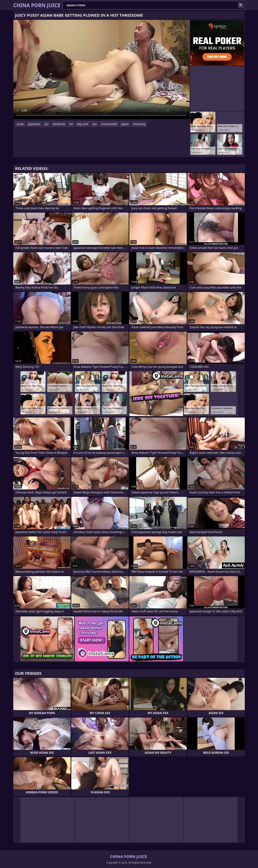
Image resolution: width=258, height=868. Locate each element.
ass (94, 124)
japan (125, 124)
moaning (139, 124)
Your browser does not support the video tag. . (101, 69)
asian (20, 124)
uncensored (109, 124)
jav (46, 124)
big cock (83, 124)
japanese (34, 124)
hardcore (59, 124)
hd (71, 124)
